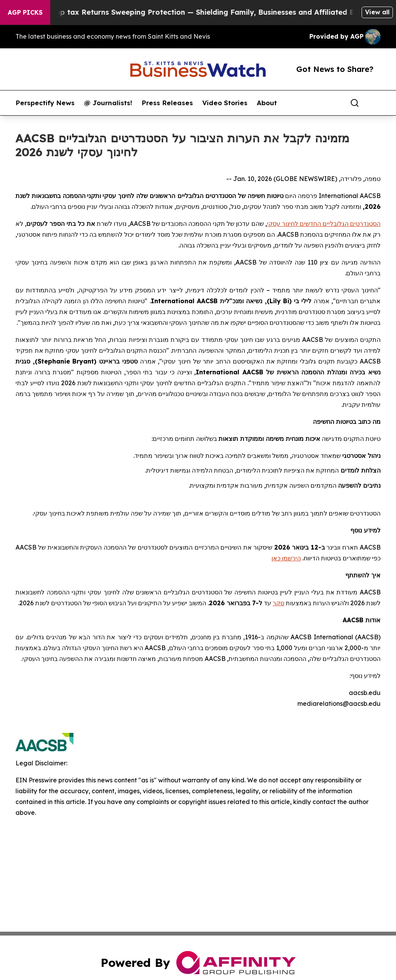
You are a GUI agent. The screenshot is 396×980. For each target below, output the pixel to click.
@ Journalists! (108, 103)
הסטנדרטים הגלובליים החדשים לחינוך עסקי (324, 224)
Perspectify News (45, 103)
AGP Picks (25, 12)
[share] (375, 103)
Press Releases (167, 103)
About (267, 103)
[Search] (355, 103)
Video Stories (225, 103)
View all (377, 12)
